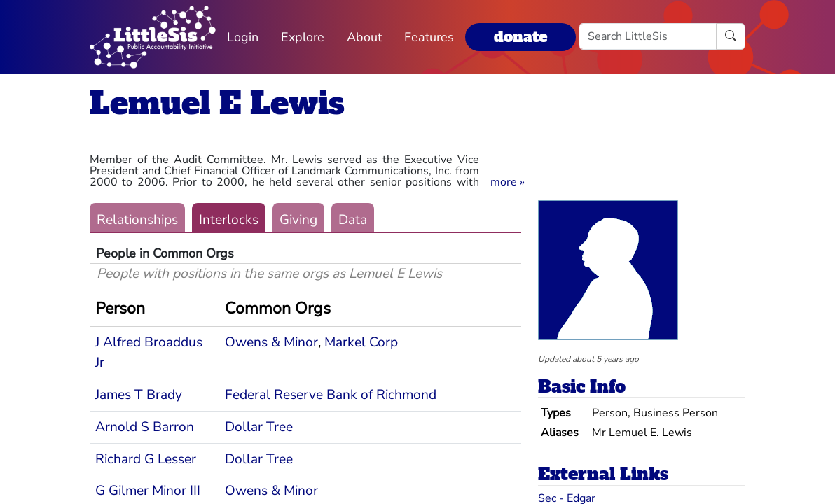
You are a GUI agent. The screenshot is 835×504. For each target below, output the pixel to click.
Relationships (137, 220)
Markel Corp (361, 342)
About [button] (364, 37)
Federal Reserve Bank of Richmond (331, 395)
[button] (508, 182)
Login (243, 37)
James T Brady (139, 395)
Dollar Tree (259, 427)
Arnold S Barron (145, 427)
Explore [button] (303, 37)
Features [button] (429, 37)
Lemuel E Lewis (217, 103)
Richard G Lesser (146, 459)
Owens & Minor (271, 342)
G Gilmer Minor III (148, 491)
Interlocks (229, 220)
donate (520, 37)
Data (353, 220)
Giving (298, 220)
